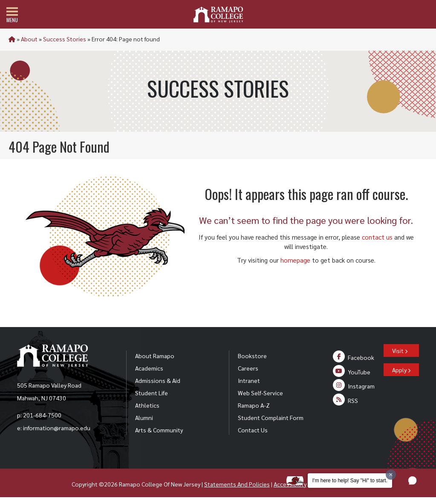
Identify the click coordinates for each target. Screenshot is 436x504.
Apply (401, 370)
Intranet (249, 380)
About (29, 39)
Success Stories (65, 39)
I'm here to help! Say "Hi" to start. (350, 481)
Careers (248, 368)
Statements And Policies (237, 484)
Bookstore (252, 356)
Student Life (152, 393)
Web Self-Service (260, 393)
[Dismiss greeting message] (391, 475)
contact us (377, 237)
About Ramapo (155, 356)
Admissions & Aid (158, 380)
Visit (400, 350)
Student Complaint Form (271, 417)
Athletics (147, 405)
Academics (149, 368)
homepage (295, 260)
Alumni (144, 417)
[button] (413, 481)
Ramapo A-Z (254, 405)
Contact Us (253, 430)
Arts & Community (159, 430)
